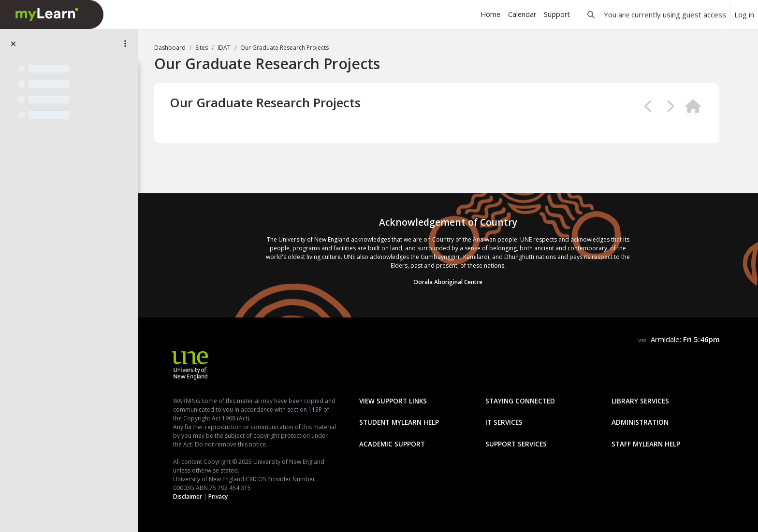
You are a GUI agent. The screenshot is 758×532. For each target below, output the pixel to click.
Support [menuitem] (557, 14)
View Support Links (393, 401)
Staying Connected (520, 401)
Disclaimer (188, 496)
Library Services (640, 401)
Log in (744, 14)
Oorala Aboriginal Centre (448, 282)
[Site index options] (125, 43)
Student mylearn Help (399, 422)
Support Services (516, 444)
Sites (202, 48)
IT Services (504, 422)
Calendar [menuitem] (522, 14)
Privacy (218, 496)
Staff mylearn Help (646, 444)
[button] (591, 14)
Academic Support (392, 444)
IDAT (224, 48)
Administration (640, 422)
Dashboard (170, 48)
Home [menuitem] (490, 14)
